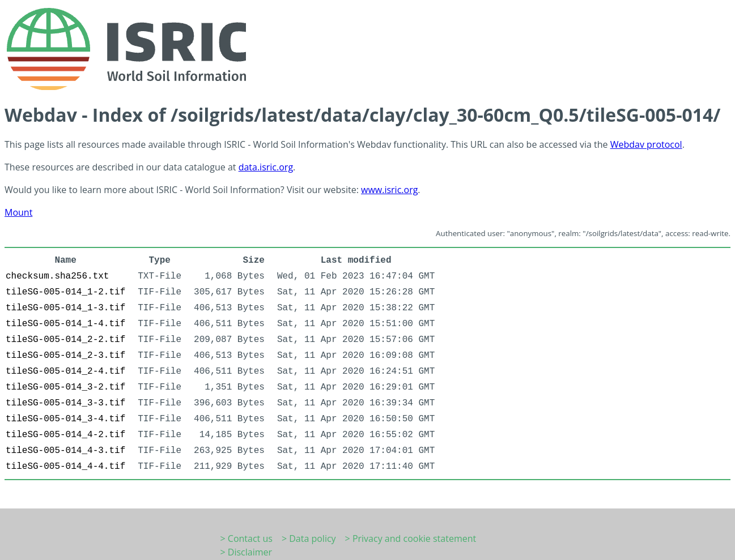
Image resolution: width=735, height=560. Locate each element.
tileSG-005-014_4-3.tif (65, 451)
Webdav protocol (646, 144)
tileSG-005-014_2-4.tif (65, 371)
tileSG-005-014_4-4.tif (65, 467)
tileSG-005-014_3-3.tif (65, 403)
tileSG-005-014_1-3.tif (65, 308)
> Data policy (309, 538)
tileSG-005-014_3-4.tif (65, 419)
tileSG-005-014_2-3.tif (65, 356)
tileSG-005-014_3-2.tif (65, 387)
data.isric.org (266, 167)
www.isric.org (389, 190)
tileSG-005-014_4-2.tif (65, 435)
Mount (18, 212)
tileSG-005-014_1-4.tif (65, 324)
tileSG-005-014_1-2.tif (65, 292)
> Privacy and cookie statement (411, 538)
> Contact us (247, 538)
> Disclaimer (247, 552)
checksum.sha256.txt (57, 276)
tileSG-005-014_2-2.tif (65, 340)
